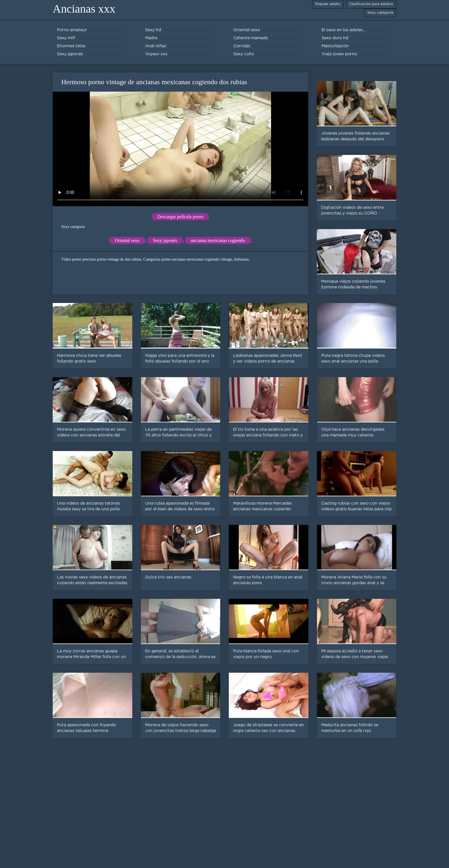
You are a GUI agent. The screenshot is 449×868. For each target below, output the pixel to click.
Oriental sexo (127, 240)
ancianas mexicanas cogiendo (218, 240)
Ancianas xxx (84, 9)
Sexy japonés (165, 240)
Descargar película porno (181, 217)
